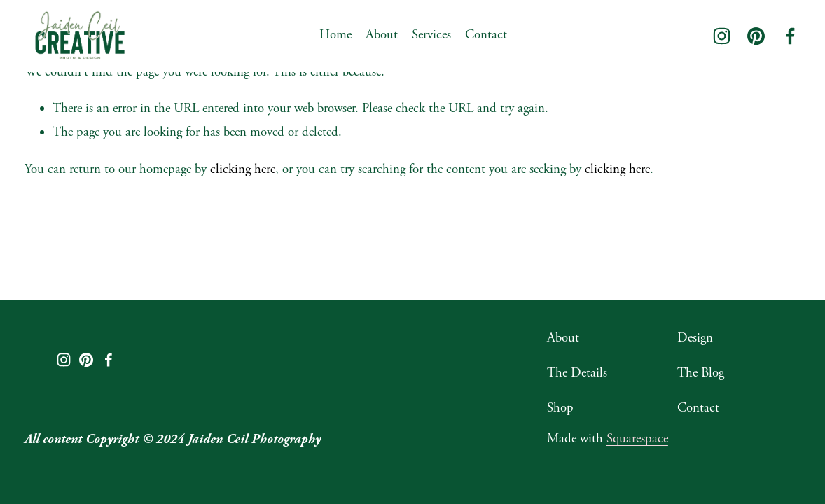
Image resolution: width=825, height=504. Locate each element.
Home (335, 35)
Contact (486, 35)
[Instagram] (722, 36)
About (382, 35)
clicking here (243, 169)
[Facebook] (790, 36)
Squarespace (637, 439)
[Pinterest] (756, 36)
